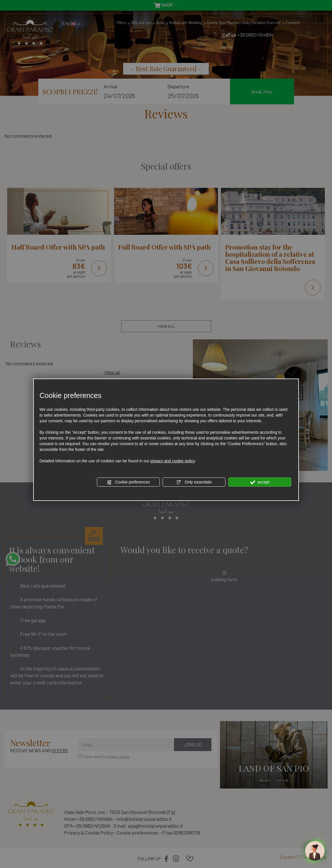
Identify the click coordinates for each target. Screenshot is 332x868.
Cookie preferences (128, 482)
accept (260, 482)
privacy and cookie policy (173, 461)
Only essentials (194, 482)
